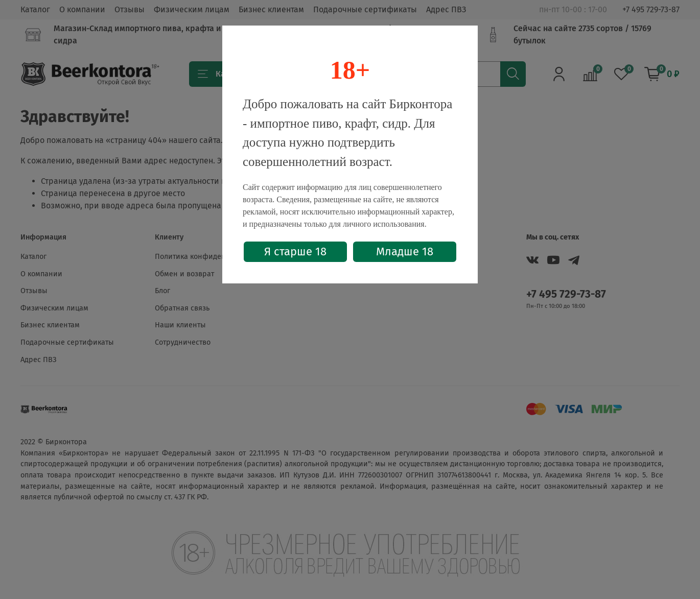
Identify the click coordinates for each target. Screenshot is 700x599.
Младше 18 (405, 251)
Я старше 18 (295, 251)
